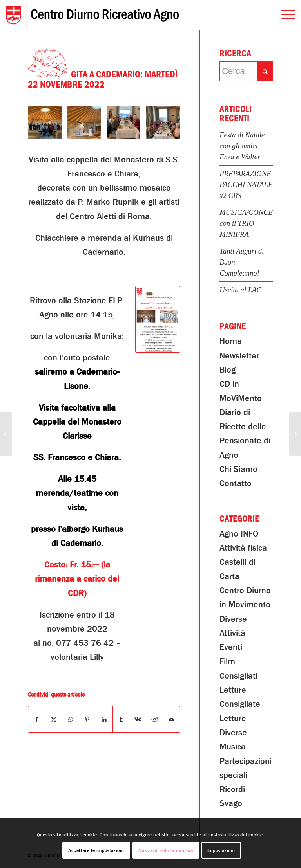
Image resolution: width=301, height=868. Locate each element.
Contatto (236, 483)
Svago (231, 803)
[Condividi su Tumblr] (121, 719)
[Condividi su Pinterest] (87, 719)
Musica (233, 747)
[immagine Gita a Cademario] (48, 125)
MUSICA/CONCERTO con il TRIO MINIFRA (253, 223)
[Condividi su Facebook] (37, 719)
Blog (228, 370)
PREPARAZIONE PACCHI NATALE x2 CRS (246, 185)
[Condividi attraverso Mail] (171, 719)
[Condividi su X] (54, 719)
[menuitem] (284, 15)
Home (231, 341)
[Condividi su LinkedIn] (104, 719)
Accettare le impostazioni (96, 850)
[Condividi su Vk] (138, 719)
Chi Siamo (238, 469)
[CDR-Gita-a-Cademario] (158, 319)
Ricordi (232, 789)
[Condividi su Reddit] (154, 719)
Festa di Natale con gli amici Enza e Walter (242, 146)
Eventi (231, 647)
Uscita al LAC (240, 290)
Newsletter (239, 356)
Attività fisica (243, 548)
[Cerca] (246, 71)
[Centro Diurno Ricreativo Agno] (92, 15)
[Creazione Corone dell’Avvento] (6, 434)
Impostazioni (221, 850)
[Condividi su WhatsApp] (71, 719)
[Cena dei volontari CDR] (295, 434)
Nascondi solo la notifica (166, 850)
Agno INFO (239, 534)
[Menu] (284, 15)
